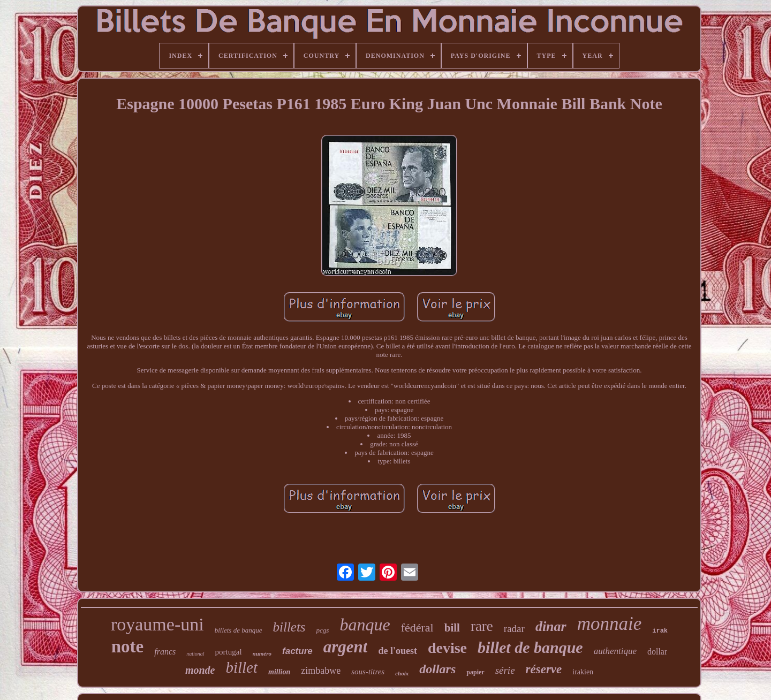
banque (365, 625)
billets (289, 627)
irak (660, 631)
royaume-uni (157, 624)
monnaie (610, 624)
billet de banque (530, 647)
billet (241, 667)
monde (200, 670)
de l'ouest (398, 651)
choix (402, 673)
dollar (657, 652)
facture (297, 651)
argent (346, 647)
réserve (544, 669)
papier (475, 672)
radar (514, 629)
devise (447, 648)
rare (482, 626)
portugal (229, 652)
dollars (437, 669)
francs (165, 652)
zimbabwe (321, 671)
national (195, 654)
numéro (262, 653)
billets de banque (239, 630)
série (505, 670)
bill (452, 628)
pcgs (323, 630)
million (279, 672)
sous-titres (368, 672)
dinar (551, 626)
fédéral (417, 627)
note (128, 646)
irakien (583, 672)
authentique (615, 651)
